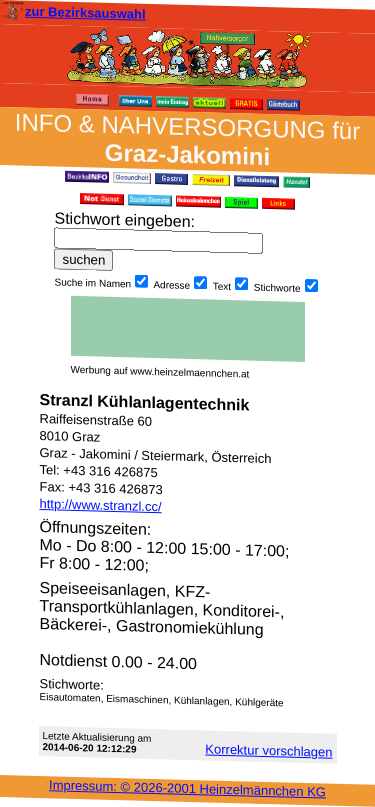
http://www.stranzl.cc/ (101, 505)
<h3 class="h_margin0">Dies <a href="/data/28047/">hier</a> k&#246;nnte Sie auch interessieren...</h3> (188, 329)
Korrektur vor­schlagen (268, 750)
